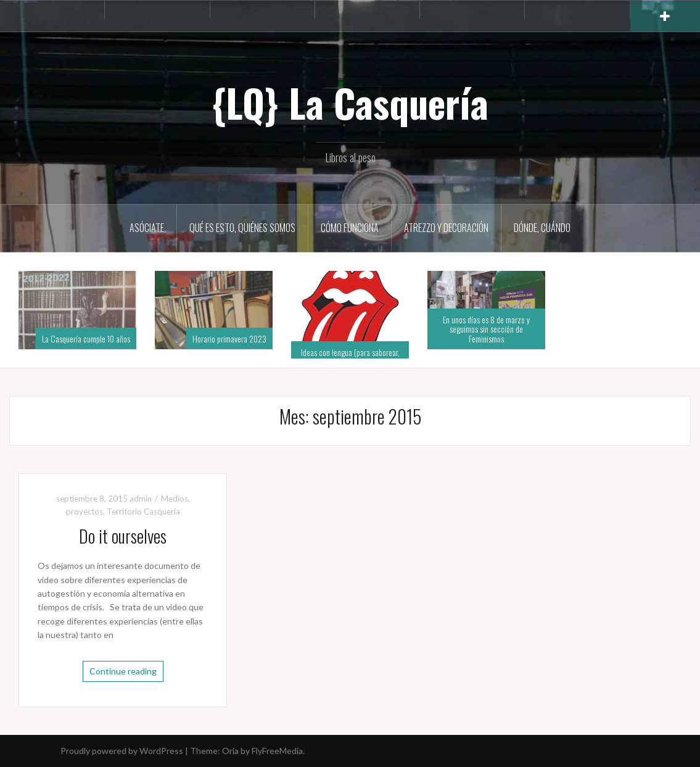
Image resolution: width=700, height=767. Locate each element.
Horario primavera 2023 (229, 338)
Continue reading (123, 671)
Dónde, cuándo (542, 228)
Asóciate (147, 228)
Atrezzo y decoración (446, 228)
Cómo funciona (350, 228)
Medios (175, 499)
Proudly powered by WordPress (122, 751)
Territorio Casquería (143, 512)
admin (141, 499)
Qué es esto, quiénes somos (242, 228)
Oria (230, 751)
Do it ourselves (123, 536)
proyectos (84, 512)
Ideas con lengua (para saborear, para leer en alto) (350, 357)
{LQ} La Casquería (350, 102)
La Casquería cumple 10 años (86, 338)
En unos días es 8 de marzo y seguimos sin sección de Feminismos (486, 329)
